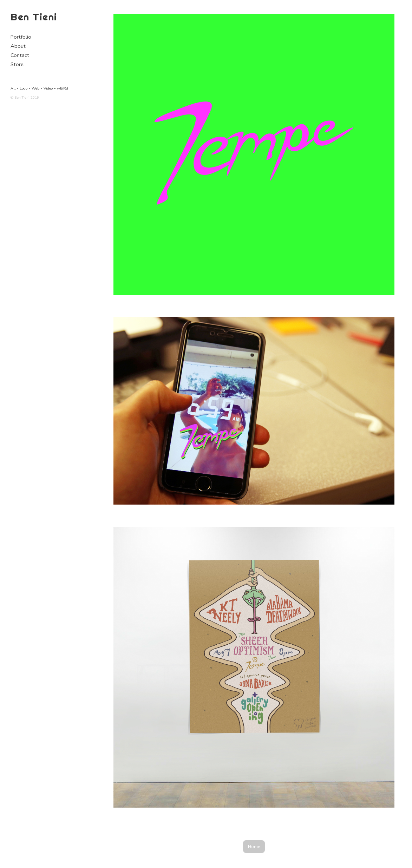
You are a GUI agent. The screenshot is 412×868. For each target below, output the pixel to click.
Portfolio (21, 37)
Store (17, 64)
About (18, 46)
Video (48, 88)
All (13, 88)
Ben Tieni (34, 17)
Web (35, 88)
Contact (20, 55)
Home (254, 847)
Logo (24, 88)
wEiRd (63, 88)
